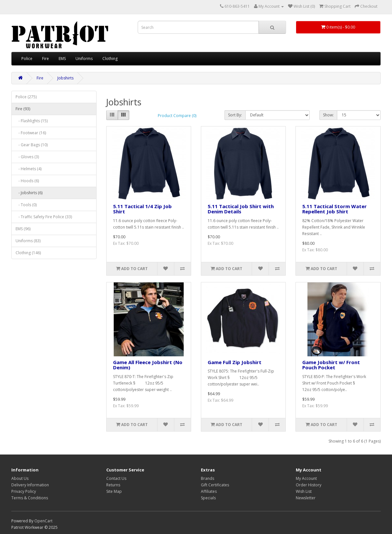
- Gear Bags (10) (32, 145)
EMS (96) (23, 229)
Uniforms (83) (28, 241)
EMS (62, 59)
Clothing (110, 59)
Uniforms (84, 59)
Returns (113, 485)
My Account (306, 478)
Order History (309, 485)
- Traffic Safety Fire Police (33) (44, 217)
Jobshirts (65, 78)
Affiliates (209, 491)
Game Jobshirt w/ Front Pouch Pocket (331, 365)
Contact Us (116, 478)
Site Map (114, 491)
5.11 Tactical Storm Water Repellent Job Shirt (334, 209)
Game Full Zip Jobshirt (235, 362)
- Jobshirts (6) (29, 193)
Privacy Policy (24, 491)
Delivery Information (30, 485)
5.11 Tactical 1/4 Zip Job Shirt (142, 209)
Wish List (304, 491)
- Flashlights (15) (32, 121)
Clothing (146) (28, 253)
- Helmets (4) (29, 169)
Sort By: (235, 115)
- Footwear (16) (31, 133)
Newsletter (306, 498)
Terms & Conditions (30, 498)
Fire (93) (23, 109)
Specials (208, 498)
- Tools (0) (26, 205)
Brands (208, 478)
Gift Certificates (215, 485)
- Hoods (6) (27, 181)
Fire (46, 59)
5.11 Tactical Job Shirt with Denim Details (241, 209)
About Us (20, 478)
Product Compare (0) (177, 116)
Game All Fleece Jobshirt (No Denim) (148, 365)
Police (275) (26, 97)
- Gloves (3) (27, 157)
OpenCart (43, 521)
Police (27, 59)
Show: (328, 115)
